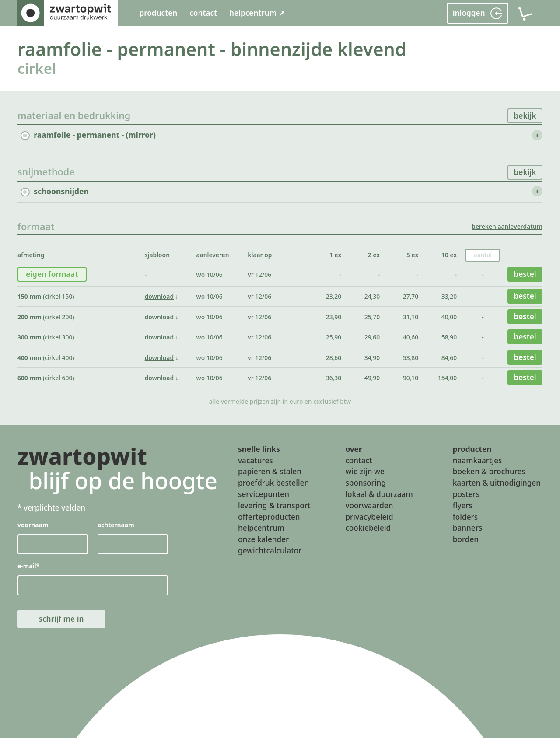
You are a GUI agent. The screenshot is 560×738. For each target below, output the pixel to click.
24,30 (372, 296)
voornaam (33, 525)
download (159, 296)
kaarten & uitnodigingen (497, 483)
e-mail (28, 565)
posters (466, 494)
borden (466, 539)
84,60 (449, 358)
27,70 (411, 296)
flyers (463, 505)
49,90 (372, 378)
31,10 (411, 317)
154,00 (447, 378)
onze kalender (263, 539)
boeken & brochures (489, 471)
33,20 (449, 296)
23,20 (334, 296)
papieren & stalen (270, 471)
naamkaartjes (478, 460)
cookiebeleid (368, 528)
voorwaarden (369, 505)
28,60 (334, 358)
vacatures (255, 460)
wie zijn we (365, 471)
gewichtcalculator (270, 551)
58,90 (449, 337)
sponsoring (366, 483)
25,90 (334, 337)
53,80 (411, 358)
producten (158, 13)
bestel (525, 274)
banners (468, 528)
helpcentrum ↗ (257, 13)
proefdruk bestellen (273, 483)
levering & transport (274, 505)
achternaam (116, 525)
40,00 (449, 317)
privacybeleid (369, 516)
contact (203, 13)
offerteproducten (269, 516)
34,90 (372, 358)
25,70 (372, 317)
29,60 (372, 337)
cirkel (37, 68)
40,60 (411, 337)
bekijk (525, 116)
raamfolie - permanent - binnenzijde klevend (212, 49)
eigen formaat (52, 274)
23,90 (334, 317)
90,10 (411, 378)
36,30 (334, 378)
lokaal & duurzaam (379, 494)
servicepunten (264, 494)
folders (465, 516)
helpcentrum (261, 528)
